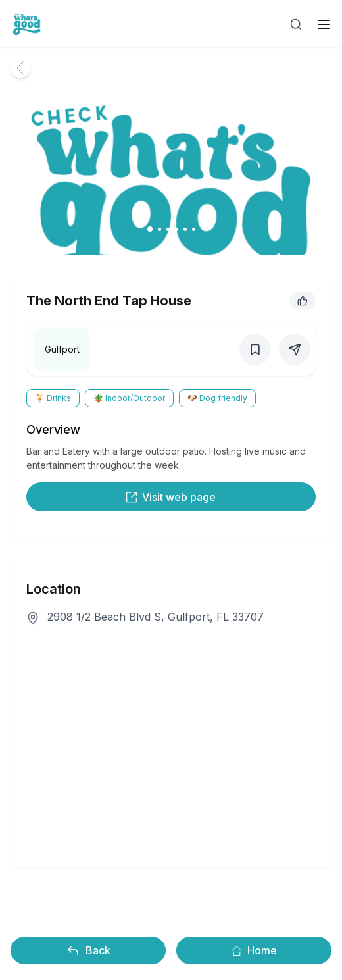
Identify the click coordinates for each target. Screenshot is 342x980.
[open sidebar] (324, 24)
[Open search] (296, 24)
